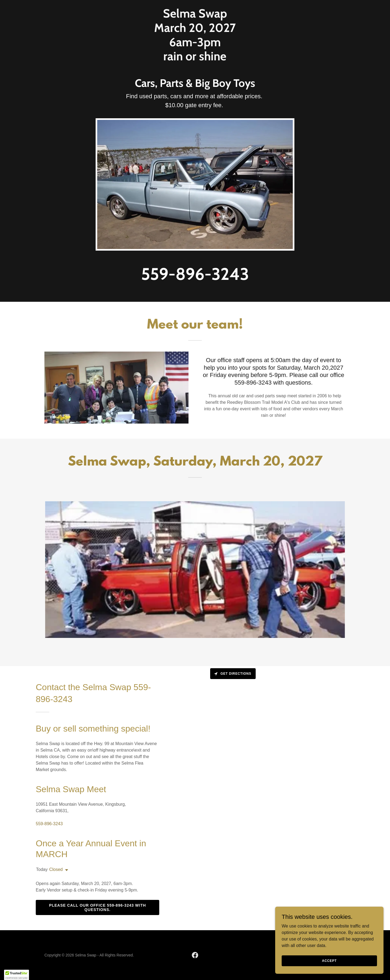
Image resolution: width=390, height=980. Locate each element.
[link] (195, 59)
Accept (329, 961)
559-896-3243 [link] (195, 274)
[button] (66, 870)
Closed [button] (56, 869)
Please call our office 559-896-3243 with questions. (97, 907)
